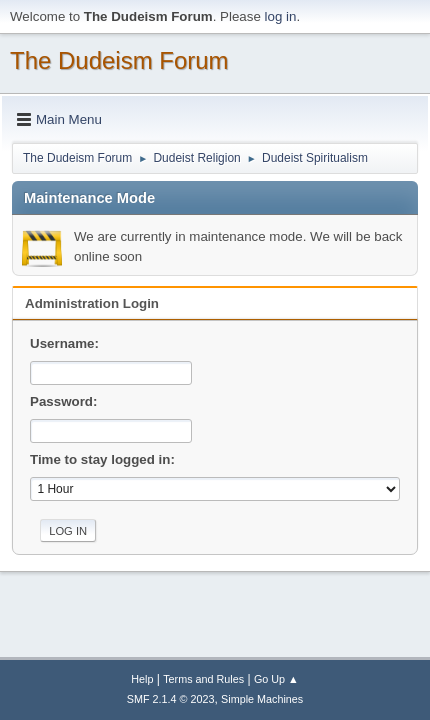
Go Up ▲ (276, 679)
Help (142, 679)
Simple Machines (262, 699)
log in (281, 16)
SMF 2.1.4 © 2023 (171, 699)
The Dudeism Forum (119, 60)
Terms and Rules (203, 679)
